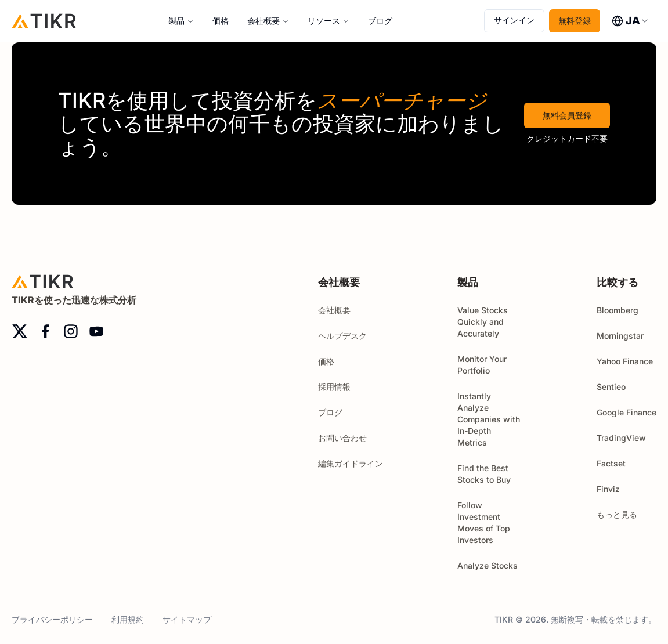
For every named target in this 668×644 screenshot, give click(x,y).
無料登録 (575, 21)
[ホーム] (44, 21)
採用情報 (334, 387)
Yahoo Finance (625, 361)
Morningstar (620, 336)
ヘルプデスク (342, 336)
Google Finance (627, 412)
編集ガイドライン (351, 463)
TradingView (621, 438)
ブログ (380, 21)
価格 (221, 21)
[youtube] (96, 331)
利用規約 (128, 619)
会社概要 (263, 21)
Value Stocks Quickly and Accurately (483, 322)
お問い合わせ (342, 438)
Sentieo (611, 387)
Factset (611, 463)
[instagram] (71, 331)
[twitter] (20, 331)
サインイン (514, 20)
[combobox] (631, 21)
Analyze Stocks (488, 565)
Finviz (608, 489)
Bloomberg (618, 310)
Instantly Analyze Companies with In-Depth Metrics (489, 419)
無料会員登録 (567, 115)
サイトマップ (187, 619)
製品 (176, 21)
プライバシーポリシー (52, 619)
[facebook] (45, 331)
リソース (324, 21)
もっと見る (622, 514)
